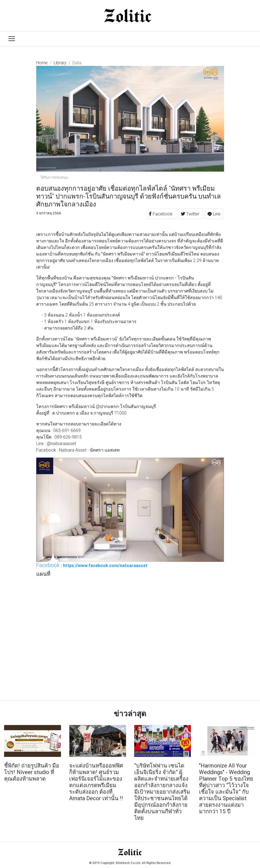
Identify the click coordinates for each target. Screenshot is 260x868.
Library (60, 63)
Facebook (161, 214)
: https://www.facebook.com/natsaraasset (92, 565)
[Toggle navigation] (12, 39)
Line (214, 214)
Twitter (191, 214)
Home (42, 63)
